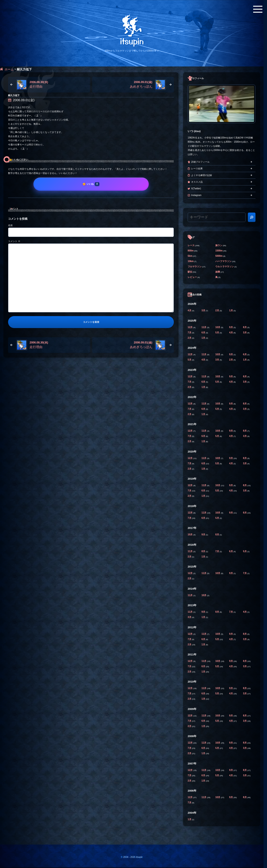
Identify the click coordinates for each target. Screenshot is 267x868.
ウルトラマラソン (225, 267)
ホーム (9, 69)
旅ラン (219, 245)
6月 (204, 333)
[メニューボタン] (258, 9)
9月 (231, 327)
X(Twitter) (196, 189)
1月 (231, 310)
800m (191, 251)
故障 (218, 272)
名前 (10, 225)
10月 (218, 327)
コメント (14, 241)
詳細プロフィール (200, 162)
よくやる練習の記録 (202, 175)
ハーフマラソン (223, 261)
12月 (190, 327)
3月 (204, 310)
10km (191, 261)
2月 (217, 310)
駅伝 (190, 272)
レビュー (192, 277)
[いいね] (91, 184)
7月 (190, 333)
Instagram (196, 195)
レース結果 (197, 169)
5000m (219, 256)
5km (190, 256)
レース (191, 245)
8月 (245, 327)
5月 (217, 333)
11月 (204, 327)
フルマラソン (195, 267)
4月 (190, 310)
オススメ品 (197, 182)
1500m (219, 251)
